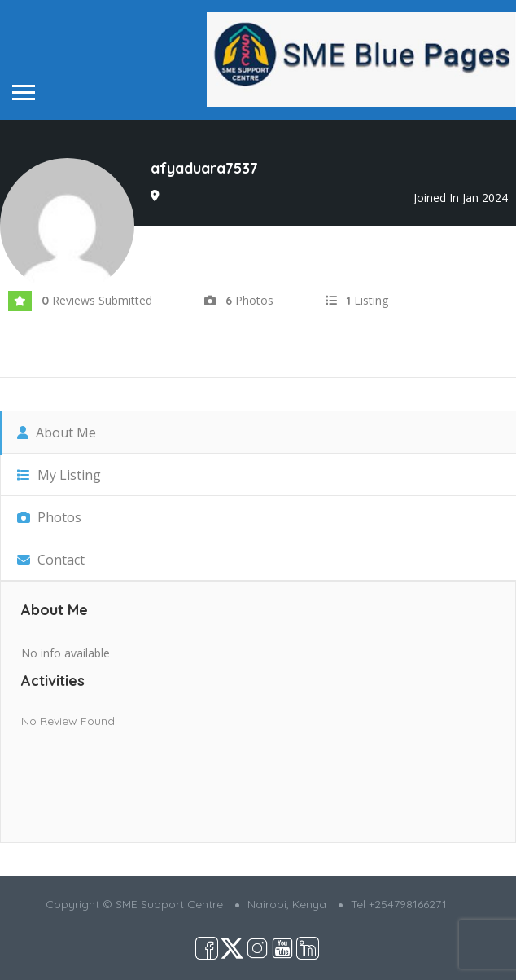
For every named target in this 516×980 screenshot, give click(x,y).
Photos (49, 517)
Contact (51, 560)
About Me (57, 433)
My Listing (59, 475)
